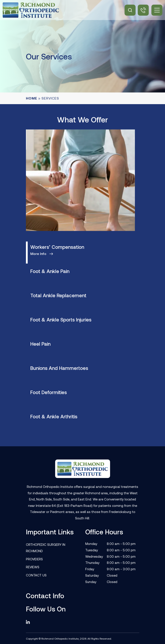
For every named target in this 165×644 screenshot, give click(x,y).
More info (38, 254)
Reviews (33, 567)
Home (32, 98)
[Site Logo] (31, 10)
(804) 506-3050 (143, 10)
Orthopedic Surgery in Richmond (46, 548)
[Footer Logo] (83, 469)
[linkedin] (30, 622)
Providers (34, 559)
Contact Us (36, 575)
